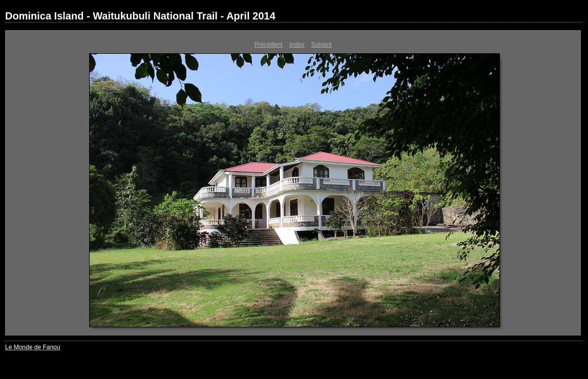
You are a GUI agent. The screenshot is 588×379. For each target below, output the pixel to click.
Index (297, 45)
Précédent (269, 45)
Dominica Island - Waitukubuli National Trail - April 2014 (140, 16)
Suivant (321, 45)
